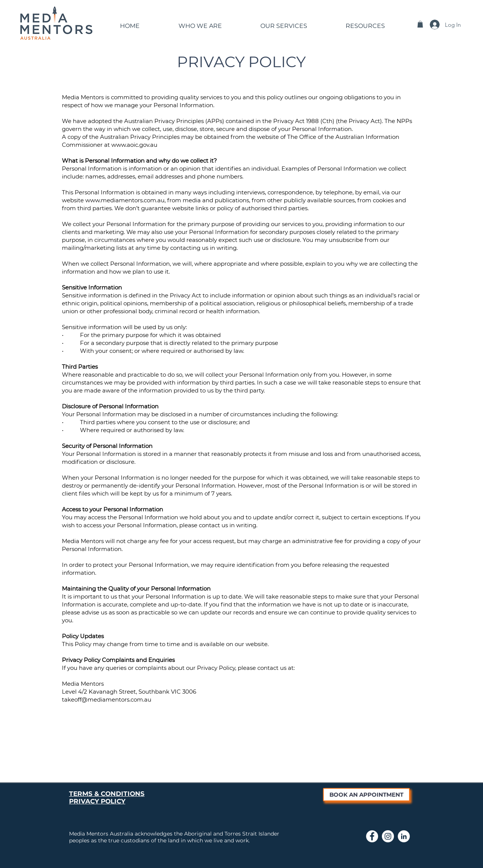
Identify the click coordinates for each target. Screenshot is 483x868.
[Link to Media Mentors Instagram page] (388, 836)
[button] (200, 23)
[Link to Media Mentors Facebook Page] (372, 836)
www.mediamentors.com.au (125, 200)
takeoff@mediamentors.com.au (107, 699)
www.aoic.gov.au (134, 145)
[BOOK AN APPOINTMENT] (366, 795)
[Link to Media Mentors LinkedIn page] (404, 836)
